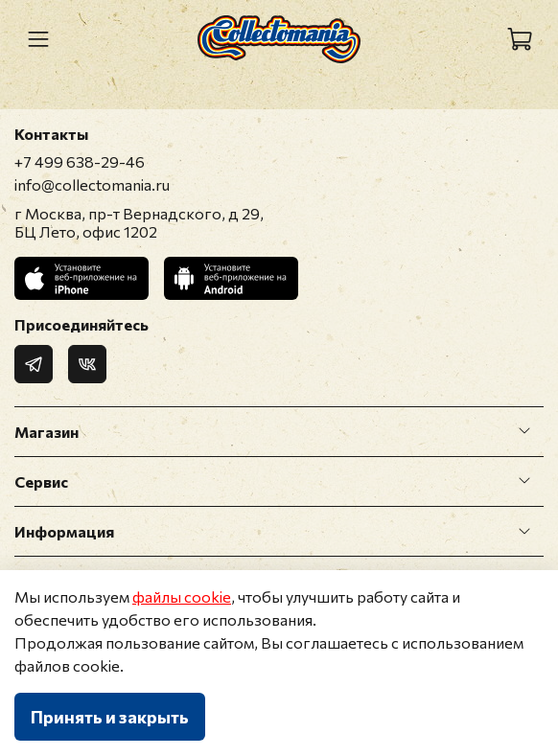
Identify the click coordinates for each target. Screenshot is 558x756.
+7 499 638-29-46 (80, 161)
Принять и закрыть (110, 717)
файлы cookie (182, 596)
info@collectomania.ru (92, 184)
